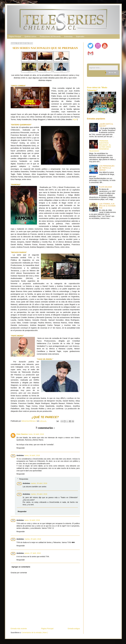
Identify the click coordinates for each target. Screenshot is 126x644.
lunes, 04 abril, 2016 (36, 434)
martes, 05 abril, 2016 (39, 483)
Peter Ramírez (22, 434)
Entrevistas (68, 36)
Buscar (112, 72)
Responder (21, 448)
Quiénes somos (30, 36)
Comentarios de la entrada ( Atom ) (35, 633)
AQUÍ (75, 119)
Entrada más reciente (19, 629)
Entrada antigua (74, 629)
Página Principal (15, 36)
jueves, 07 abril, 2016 (33, 553)
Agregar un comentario (21, 567)
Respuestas (24, 479)
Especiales (80, 36)
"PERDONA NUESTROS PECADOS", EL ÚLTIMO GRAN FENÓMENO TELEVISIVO (100, 146)
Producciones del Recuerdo (50, 36)
